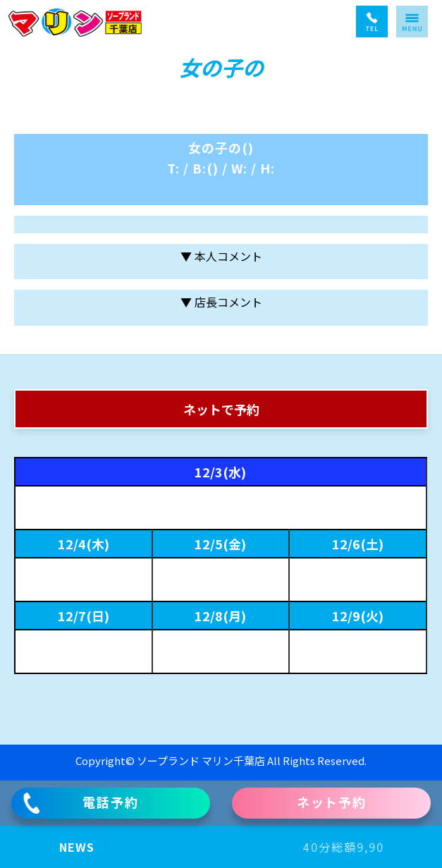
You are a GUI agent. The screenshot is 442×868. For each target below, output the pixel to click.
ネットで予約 (221, 409)
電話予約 (80, 803)
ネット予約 (332, 802)
